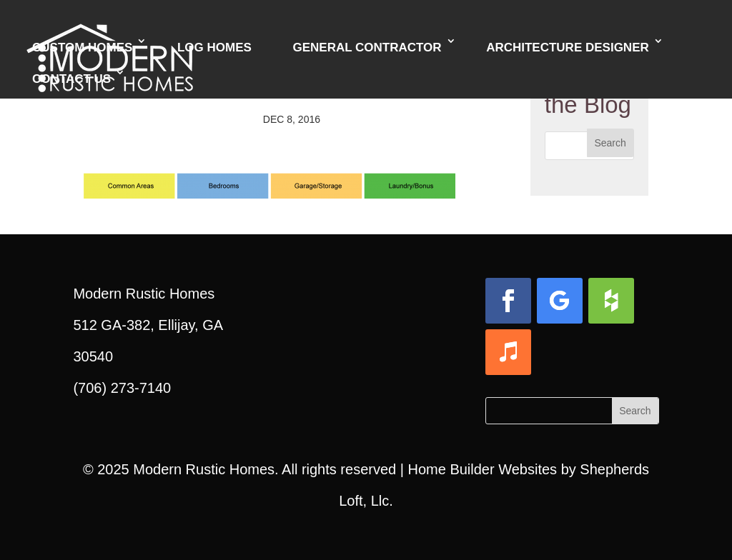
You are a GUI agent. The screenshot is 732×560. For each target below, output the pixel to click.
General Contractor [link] (367, 47)
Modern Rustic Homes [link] (204, 469)
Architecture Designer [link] (568, 47)
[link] (269, 183)
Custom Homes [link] (82, 47)
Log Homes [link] (214, 47)
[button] (610, 143)
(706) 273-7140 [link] (122, 388)
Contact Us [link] (71, 79)
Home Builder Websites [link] (482, 469)
